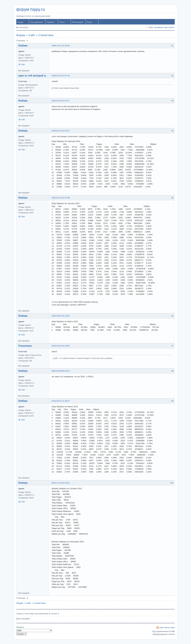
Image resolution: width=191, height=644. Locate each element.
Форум (20, 22)
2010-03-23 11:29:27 (61, 401)
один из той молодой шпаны (35, 76)
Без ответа (169, 27)
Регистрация (78, 22)
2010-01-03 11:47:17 (61, 101)
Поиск (62, 22)
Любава (23, 46)
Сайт (32, 35)
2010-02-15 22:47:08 (61, 198)
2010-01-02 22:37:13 (61, 76)
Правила (51, 22)
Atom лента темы (167, 628)
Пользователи (36, 22)
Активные (159, 27)
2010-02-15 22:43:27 (61, 131)
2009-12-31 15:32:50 (61, 46)
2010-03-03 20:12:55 (61, 316)
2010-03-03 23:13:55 (61, 346)
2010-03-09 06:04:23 (61, 371)
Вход (89, 22)
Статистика (46, 35)
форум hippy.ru (31, 9)
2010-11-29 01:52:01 (61, 483)
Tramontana (25, 346)
